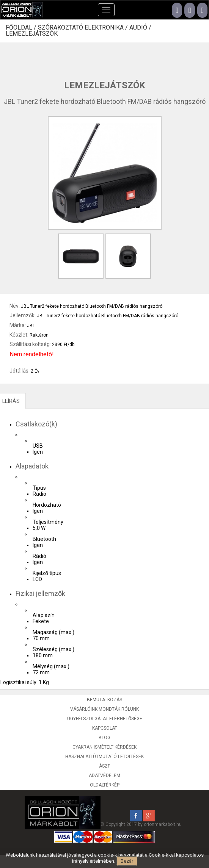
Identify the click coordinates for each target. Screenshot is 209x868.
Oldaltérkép (105, 785)
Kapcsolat (105, 728)
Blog (104, 738)
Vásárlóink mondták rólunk (104, 709)
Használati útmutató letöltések (104, 757)
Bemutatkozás (104, 700)
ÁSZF (104, 766)
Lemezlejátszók (32, 34)
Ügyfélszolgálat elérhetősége (105, 719)
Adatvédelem (104, 776)
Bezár (127, 861)
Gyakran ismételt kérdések (104, 747)
